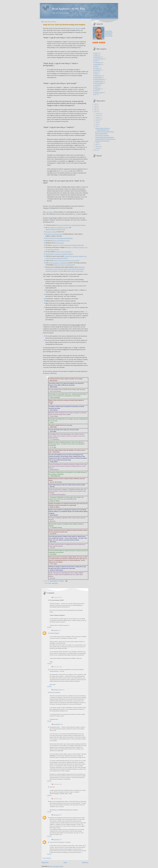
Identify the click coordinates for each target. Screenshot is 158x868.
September (98, 119)
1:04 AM (49, 721)
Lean (76, 214)
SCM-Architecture (99, 79)
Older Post (85, 862)
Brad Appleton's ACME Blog (69, 9)
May (97, 126)
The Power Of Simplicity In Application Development (71, 225)
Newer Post (45, 862)
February (98, 146)
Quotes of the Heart (58, 269)
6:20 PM (49, 854)
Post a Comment (47, 858)
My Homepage (108, 31)
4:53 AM (49, 812)
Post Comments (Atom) (57, 866)
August (97, 121)
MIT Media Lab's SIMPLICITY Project (58, 227)
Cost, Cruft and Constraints (102, 135)
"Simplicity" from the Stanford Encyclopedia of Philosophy (68, 245)
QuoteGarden (49, 269)
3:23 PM (49, 836)
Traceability (98, 89)
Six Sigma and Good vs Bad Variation (105, 132)
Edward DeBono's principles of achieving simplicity (59, 254)
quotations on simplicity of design (54, 271)
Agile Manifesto (50, 212)
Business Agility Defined (101, 133)
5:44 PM (49, 627)
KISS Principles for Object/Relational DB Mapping (59, 238)
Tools (96, 87)
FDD (96, 66)
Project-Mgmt (98, 77)
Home (65, 862)
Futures (97, 68)
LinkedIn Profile (109, 36)
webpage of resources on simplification (64, 265)
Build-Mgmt (98, 57)
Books (96, 55)
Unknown (56, 630)
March (97, 145)
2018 (96, 104)
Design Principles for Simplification (58, 263)
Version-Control (99, 93)
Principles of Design (51, 232)
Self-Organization (99, 83)
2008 (96, 108)
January (98, 148)
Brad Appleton (57, 724)
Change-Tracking (99, 59)
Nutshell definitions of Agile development (105, 139)
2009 (96, 106)
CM (96, 61)
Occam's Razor (60, 243)
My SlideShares (109, 33)
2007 (96, 110)
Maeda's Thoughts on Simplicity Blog (55, 229)
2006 (96, 112)
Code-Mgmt (98, 62)
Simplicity (78, 28)
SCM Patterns (108, 34)
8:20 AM (49, 781)
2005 (96, 150)
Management (98, 76)
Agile (50, 583)
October (98, 117)
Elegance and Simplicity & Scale (61, 241)
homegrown (56, 815)
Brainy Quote (68, 269)
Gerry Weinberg (65, 171)
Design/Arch (55, 583)
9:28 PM (49, 795)
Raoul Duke (56, 839)
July (97, 123)
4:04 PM (49, 686)
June (97, 125)
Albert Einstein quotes (78, 269)
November (98, 115)
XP (96, 94)
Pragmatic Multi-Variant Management (105, 137)
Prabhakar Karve (57, 690)
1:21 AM (49, 663)
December (98, 114)
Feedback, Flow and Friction (102, 141)
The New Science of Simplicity (63, 252)
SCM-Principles (99, 81)
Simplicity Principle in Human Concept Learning (66, 260)
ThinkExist (81, 267)
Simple (72, 28)
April (97, 143)
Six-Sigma (97, 85)
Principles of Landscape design (54, 234)
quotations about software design (75, 271)
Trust (96, 91)
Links (96, 74)
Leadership (98, 70)
